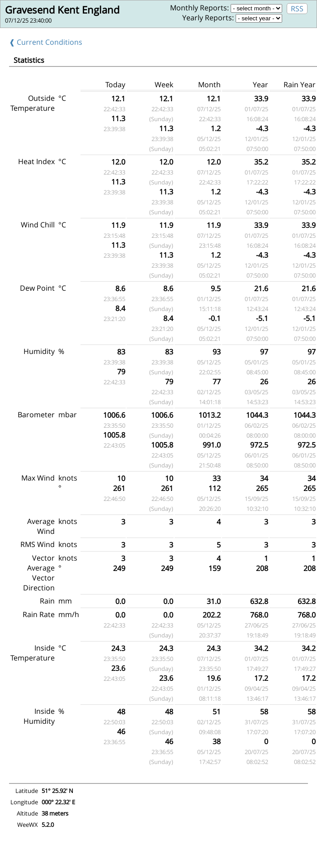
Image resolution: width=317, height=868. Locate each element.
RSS (297, 9)
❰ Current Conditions (46, 42)
